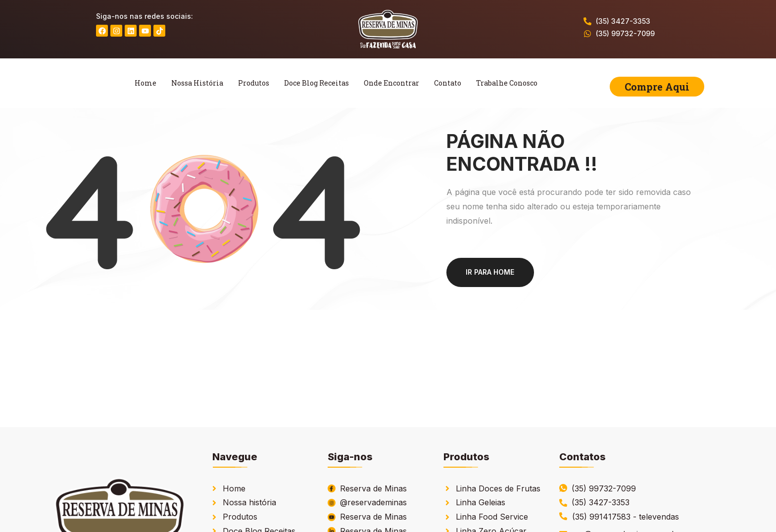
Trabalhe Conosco (507, 83)
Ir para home (490, 272)
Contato (448, 83)
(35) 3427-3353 (623, 21)
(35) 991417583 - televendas (626, 517)
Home (145, 83)
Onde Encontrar (391, 83)
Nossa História (197, 83)
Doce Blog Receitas (316, 83)
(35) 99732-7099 (625, 33)
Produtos (254, 83)
